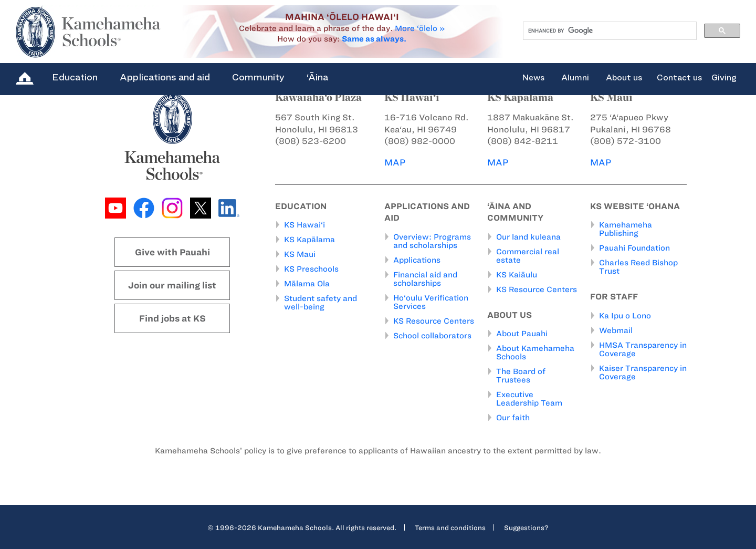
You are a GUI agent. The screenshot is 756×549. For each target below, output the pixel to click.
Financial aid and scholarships (425, 279)
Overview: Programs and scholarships (432, 241)
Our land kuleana (528, 237)
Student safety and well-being (321, 303)
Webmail (616, 330)
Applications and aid (165, 77)
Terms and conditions (450, 527)
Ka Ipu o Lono (625, 316)
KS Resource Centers (434, 321)
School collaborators (432, 336)
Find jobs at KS (172, 318)
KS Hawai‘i (304, 225)
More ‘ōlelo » (420, 28)
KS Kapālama (309, 240)
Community (258, 77)
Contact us (679, 78)
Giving (724, 78)
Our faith (513, 418)
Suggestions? (526, 527)
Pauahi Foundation (634, 248)
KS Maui (300, 254)
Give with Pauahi (172, 252)
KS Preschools (311, 269)
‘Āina (317, 77)
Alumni (575, 78)
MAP (395, 162)
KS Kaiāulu (517, 275)
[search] (609, 31)
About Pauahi (522, 334)
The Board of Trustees (521, 376)
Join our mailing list (172, 285)
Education (75, 77)
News (533, 78)
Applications (417, 260)
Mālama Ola (307, 284)
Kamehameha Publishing (626, 229)
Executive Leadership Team (529, 399)
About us (624, 78)
